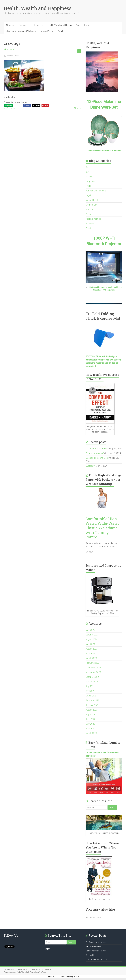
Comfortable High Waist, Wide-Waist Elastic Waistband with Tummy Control (102, 528)
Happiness (38, 25)
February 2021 (92, 700)
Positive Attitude (93, 219)
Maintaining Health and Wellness (21, 31)
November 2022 (93, 672)
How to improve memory (96, 959)
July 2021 (90, 686)
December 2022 (93, 668)
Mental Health (92, 200)
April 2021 (90, 691)
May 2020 (90, 724)
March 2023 (91, 658)
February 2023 (92, 663)
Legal (88, 195)
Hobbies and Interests (96, 191)
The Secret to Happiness (97, 449)
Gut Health (90, 466)
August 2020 (91, 710)
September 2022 (94, 682)
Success (90, 224)
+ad (104, 151)
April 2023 (90, 653)
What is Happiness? (95, 453)
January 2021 (92, 705)
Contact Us (24, 25)
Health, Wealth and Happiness (38, 8)
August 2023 (91, 649)
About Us (10, 25)
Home (87, 25)
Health (89, 186)
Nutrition (89, 209)
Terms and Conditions (56, 976)
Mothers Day (92, 205)
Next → (78, 108)
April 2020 (90, 729)
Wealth (61, 31)
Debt (88, 167)
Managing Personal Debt (97, 458)
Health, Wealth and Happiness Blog (64, 25)
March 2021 (91, 696)
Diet (87, 172)
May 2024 (90, 644)
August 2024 (91, 639)
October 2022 (92, 677)
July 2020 (90, 714)
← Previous (9, 108)
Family (89, 177)
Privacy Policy (47, 31)
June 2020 (91, 719)
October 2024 (92, 635)
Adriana (10, 49)
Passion (89, 214)
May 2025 (90, 630)
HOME (47, 949)
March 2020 (91, 733)
